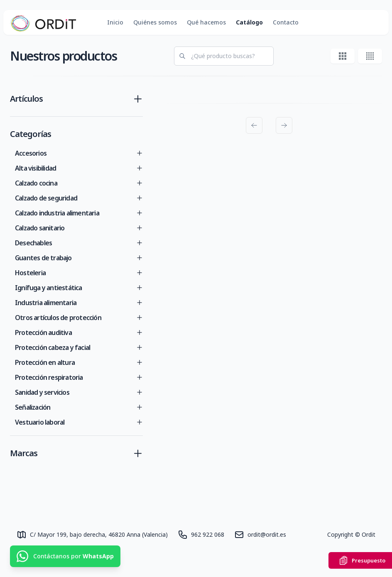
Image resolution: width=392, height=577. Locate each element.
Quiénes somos (155, 22)
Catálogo (249, 22)
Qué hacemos (206, 22)
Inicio (115, 22)
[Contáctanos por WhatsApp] (65, 556)
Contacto (286, 22)
